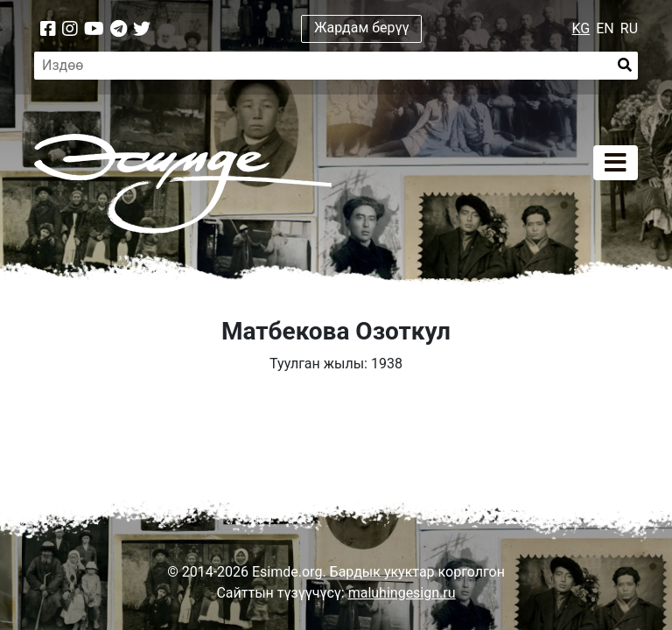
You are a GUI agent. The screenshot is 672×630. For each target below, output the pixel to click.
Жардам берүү (362, 28)
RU (629, 28)
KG (581, 28)
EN (605, 28)
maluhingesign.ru (402, 593)
